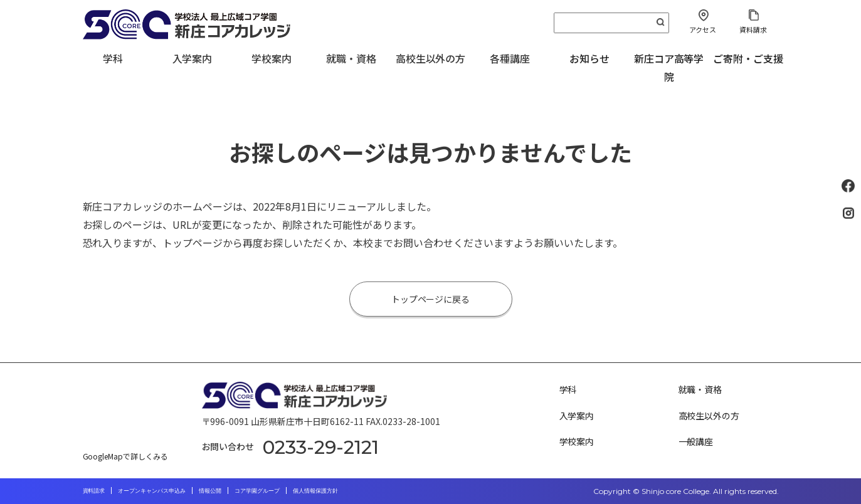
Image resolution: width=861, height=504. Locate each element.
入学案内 (577, 416)
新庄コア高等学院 (669, 67)
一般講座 (696, 441)
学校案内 (577, 441)
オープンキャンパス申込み (152, 491)
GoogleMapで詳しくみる (126, 456)
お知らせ (589, 58)
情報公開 (210, 491)
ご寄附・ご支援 (748, 58)
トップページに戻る (431, 299)
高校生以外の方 (709, 416)
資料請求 (753, 29)
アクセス (703, 29)
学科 (568, 389)
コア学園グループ (257, 491)
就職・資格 (700, 389)
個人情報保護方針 (315, 491)
